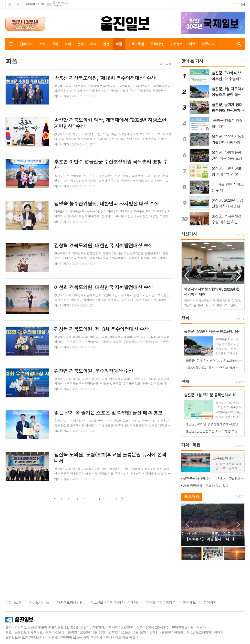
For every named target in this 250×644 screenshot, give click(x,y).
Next (238, 524)
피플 (119, 44)
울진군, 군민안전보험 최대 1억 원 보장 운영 (214, 431)
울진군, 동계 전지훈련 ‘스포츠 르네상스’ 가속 (214, 361)
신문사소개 (13, 602)
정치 (42, 44)
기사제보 (190, 602)
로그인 (236, 4)
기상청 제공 (58, 6)
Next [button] (239, 276)
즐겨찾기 (18, 4)
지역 (93, 44)
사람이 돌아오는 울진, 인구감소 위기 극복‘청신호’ (214, 368)
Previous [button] (187, 276)
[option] (213, 276)
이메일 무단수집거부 (160, 602)
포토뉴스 (176, 44)
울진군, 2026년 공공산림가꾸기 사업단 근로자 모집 (214, 424)
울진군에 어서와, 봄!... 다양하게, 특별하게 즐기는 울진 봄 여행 (214, 478)
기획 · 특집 (136, 44)
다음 (122, 499)
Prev (187, 524)
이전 (55, 499)
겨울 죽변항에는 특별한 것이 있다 (206, 486)
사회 (68, 44)
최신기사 (189, 234)
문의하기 (210, 602)
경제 (55, 44)
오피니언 (157, 44)
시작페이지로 (10, 4)
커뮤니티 (208, 44)
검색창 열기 (238, 44)
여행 (192, 44)
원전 (106, 44)
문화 (81, 44)
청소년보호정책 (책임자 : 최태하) (114, 602)
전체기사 (26, 44)
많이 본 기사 (192, 61)
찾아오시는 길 (39, 602)
